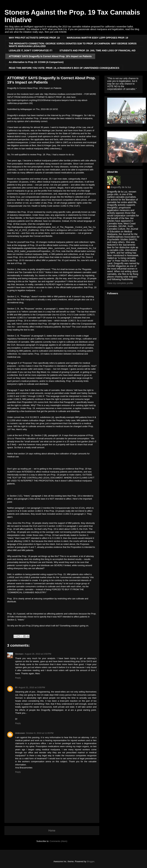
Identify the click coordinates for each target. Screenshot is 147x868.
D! (16, 687)
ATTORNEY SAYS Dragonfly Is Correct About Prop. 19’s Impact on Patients (50, 56)
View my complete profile (120, 283)
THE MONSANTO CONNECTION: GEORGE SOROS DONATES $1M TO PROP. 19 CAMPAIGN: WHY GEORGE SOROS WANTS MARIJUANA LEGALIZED (73, 44)
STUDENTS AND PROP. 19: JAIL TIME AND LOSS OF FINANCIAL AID (97, 50)
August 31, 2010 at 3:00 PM (32, 687)
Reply (18, 678)
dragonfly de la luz (121, 187)
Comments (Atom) (58, 841)
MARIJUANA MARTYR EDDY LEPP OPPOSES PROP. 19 (97, 38)
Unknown (20, 733)
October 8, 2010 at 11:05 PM (40, 733)
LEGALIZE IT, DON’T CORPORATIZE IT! (31, 50)
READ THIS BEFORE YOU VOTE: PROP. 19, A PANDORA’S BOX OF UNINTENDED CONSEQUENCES (64, 68)
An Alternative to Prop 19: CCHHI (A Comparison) (36, 62)
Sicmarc (19, 654)
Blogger (90, 861)
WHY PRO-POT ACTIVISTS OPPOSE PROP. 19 (34, 38)
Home (52, 831)
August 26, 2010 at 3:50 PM (38, 654)
